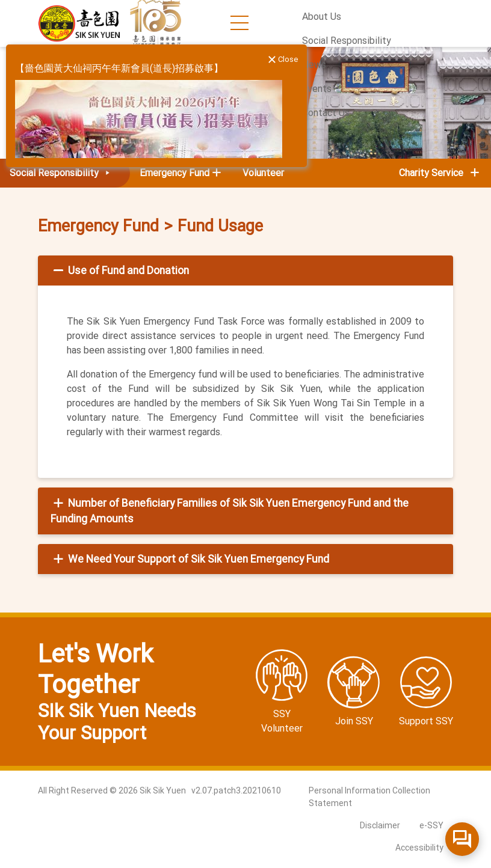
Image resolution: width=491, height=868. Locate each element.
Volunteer (263, 173)
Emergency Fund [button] (174, 173)
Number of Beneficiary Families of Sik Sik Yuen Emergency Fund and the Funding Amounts (230, 511)
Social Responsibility (347, 41)
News (314, 65)
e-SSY (431, 825)
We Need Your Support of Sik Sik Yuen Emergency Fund (190, 559)
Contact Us (326, 113)
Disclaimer (380, 825)
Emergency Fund (98, 226)
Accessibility (419, 848)
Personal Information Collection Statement (369, 797)
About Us (322, 17)
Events (317, 89)
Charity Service (440, 173)
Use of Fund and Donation (120, 270)
